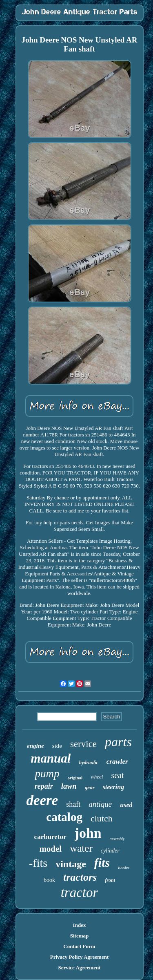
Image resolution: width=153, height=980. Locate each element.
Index (80, 925)
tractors (80, 877)
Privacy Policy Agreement (79, 957)
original (75, 778)
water (81, 848)
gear (90, 787)
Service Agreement (79, 968)
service (83, 744)
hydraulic (88, 763)
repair (44, 786)
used (126, 805)
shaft (73, 804)
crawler (117, 762)
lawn (69, 786)
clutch (102, 818)
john (88, 833)
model (50, 849)
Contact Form (79, 946)
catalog (64, 817)
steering (113, 787)
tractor (80, 893)
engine (35, 746)
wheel (97, 777)
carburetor (50, 837)
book (49, 880)
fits (102, 863)
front (110, 880)
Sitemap (80, 936)
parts (118, 742)
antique (100, 804)
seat (117, 775)
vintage (71, 864)
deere (42, 800)
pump (47, 774)
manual (51, 758)
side (57, 746)
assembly (117, 839)
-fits (38, 863)
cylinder (110, 851)
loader (124, 867)
